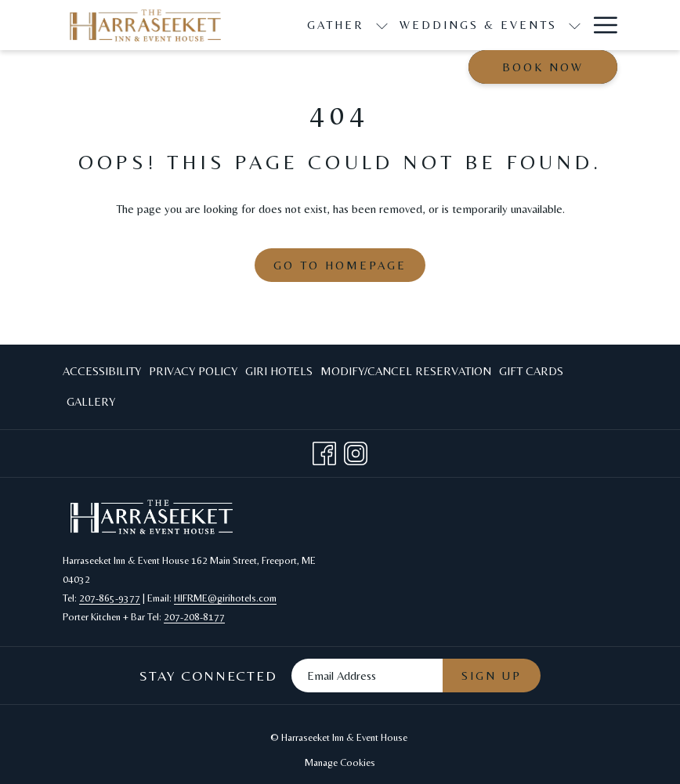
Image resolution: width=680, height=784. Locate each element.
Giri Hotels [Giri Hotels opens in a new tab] (279, 374)
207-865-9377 (110, 598)
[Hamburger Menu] (600, 25)
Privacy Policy (193, 371)
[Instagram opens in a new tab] (356, 451)
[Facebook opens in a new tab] (324, 451)
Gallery (91, 401)
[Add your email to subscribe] (367, 676)
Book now (543, 67)
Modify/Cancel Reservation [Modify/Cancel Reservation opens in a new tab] (406, 374)
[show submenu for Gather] (382, 25)
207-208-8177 (194, 617)
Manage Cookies (340, 762)
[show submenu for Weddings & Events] (575, 25)
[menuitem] (104, 372)
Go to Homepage (340, 265)
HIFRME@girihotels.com (225, 598)
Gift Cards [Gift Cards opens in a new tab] (531, 374)
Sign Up (492, 676)
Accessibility (102, 371)
